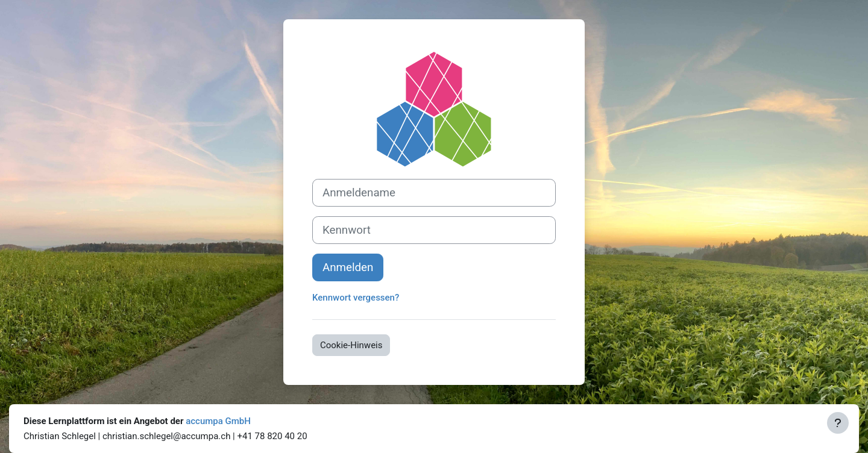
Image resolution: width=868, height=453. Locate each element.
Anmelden (348, 267)
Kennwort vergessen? (356, 298)
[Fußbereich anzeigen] (838, 423)
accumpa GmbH (218, 421)
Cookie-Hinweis (351, 345)
